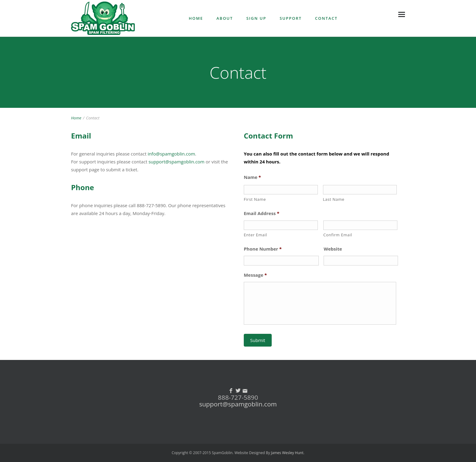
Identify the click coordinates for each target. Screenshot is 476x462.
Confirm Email (338, 235)
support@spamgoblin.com (176, 162)
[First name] (281, 190)
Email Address (262, 213)
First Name (255, 199)
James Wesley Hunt (287, 453)
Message (255, 275)
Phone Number (263, 249)
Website (333, 249)
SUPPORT (291, 18)
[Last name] (360, 190)
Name (252, 177)
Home (76, 118)
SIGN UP (256, 18)
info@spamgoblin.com (171, 154)
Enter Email (255, 235)
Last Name (334, 199)
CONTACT (326, 18)
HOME (196, 18)
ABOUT (225, 18)
